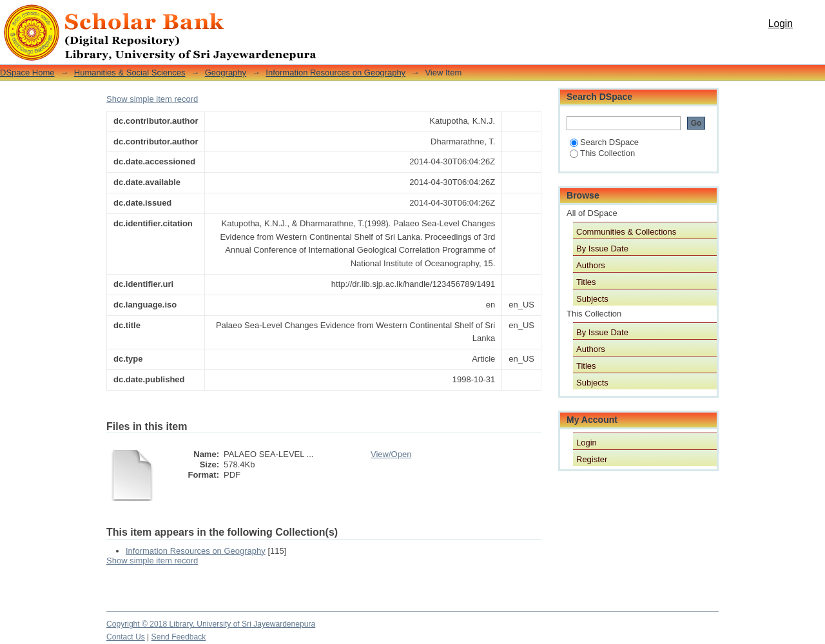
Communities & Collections (626, 232)
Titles (586, 282)
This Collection (602, 153)
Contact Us (126, 637)
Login (781, 24)
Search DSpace (604, 142)
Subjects (592, 299)
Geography (226, 73)
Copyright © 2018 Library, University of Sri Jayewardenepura (211, 624)
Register (592, 459)
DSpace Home (27, 73)
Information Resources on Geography (335, 73)
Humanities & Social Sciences (130, 73)
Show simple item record (152, 99)
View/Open (391, 454)
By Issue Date (602, 249)
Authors (591, 265)
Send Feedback (179, 637)
